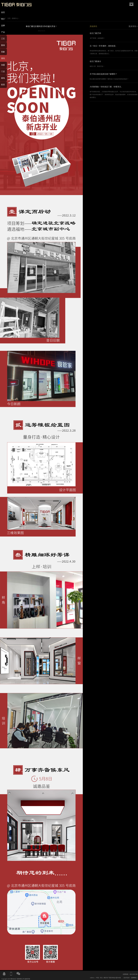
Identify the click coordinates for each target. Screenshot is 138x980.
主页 (9, 18)
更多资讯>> (133, 26)
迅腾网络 (134, 978)
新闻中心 (15, 18)
